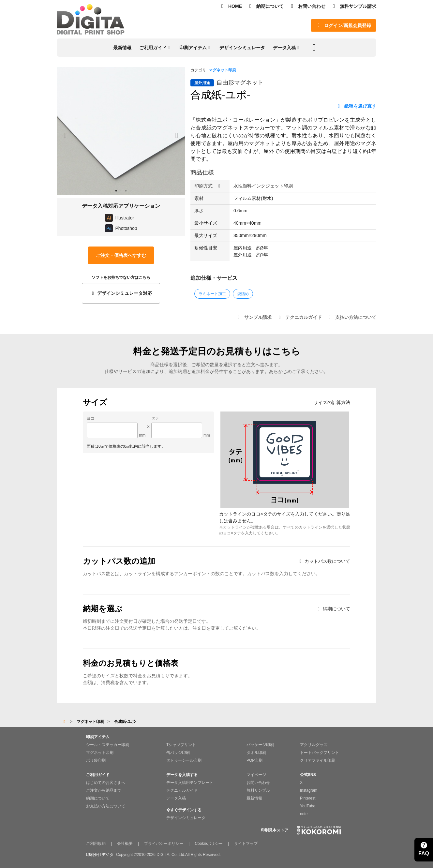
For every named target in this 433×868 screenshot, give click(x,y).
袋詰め (243, 294)
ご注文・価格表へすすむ (121, 255)
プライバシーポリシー (164, 844)
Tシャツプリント (181, 745)
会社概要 (125, 844)
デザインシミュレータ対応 (121, 293)
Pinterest (308, 798)
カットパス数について (324, 561)
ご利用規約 (96, 844)
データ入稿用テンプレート (190, 783)
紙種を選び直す (356, 106)
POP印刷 (254, 760)
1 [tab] (116, 191)
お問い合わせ (307, 6)
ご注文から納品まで (104, 790)
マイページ (256, 775)
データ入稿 (176, 798)
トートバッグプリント (320, 753)
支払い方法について (352, 317)
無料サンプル (258, 790)
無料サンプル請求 (353, 6)
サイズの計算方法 (328, 402)
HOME (231, 6)
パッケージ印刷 (260, 745)
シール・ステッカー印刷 (108, 745)
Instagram (309, 790)
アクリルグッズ (314, 745)
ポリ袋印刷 (96, 760)
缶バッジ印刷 (178, 753)
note (304, 814)
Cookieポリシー (209, 844)
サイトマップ (246, 844)
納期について (265, 6)
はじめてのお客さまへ (106, 783)
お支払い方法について (106, 806)
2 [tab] (126, 191)
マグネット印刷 (222, 70)
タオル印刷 (256, 753)
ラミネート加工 (212, 294)
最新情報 (254, 798)
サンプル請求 (254, 317)
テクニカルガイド (299, 317)
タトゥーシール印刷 (184, 760)
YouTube (308, 806)
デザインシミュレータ (186, 818)
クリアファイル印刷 (318, 760)
